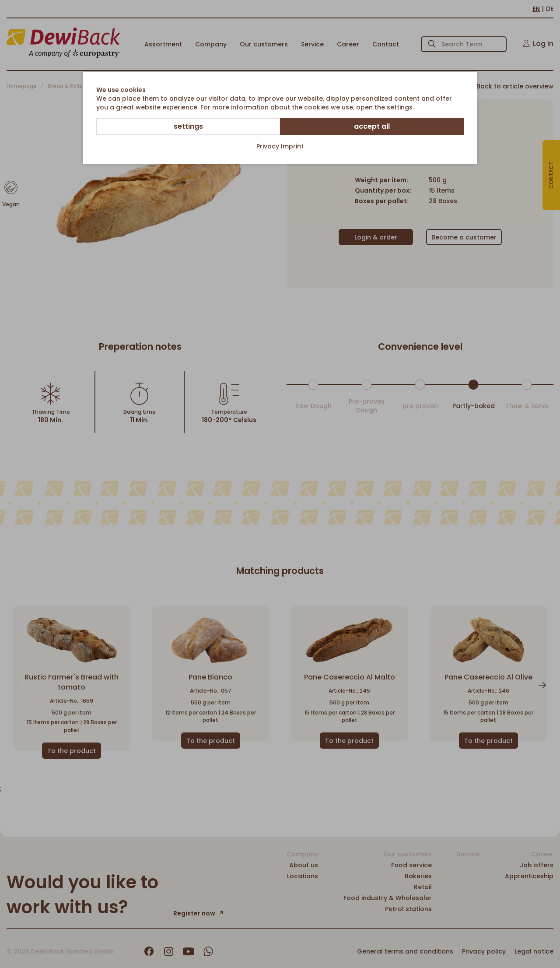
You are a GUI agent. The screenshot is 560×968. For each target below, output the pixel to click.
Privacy (268, 146)
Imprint (292, 146)
